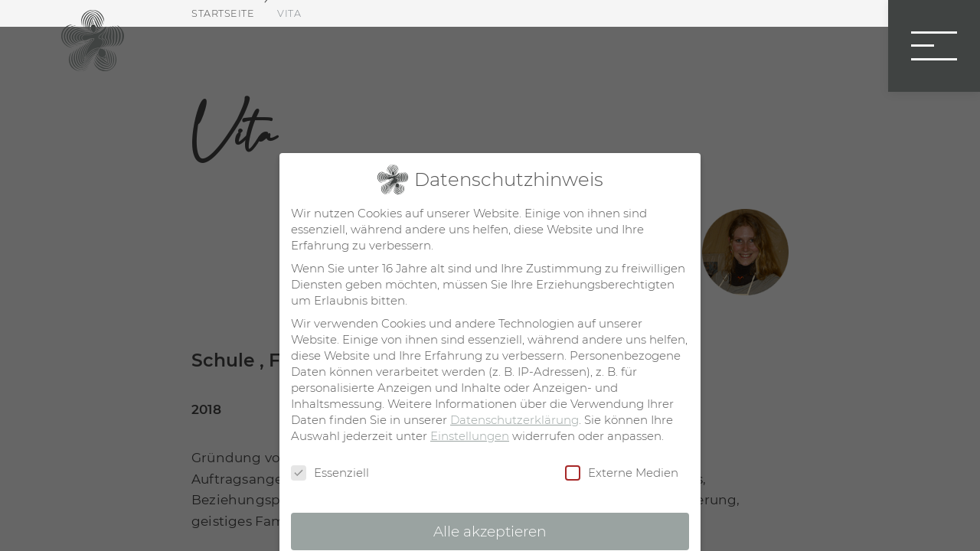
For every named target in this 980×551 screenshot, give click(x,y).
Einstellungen (470, 436)
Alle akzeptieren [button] (490, 531)
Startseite (223, 13)
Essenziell (330, 473)
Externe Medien (622, 473)
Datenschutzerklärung (514, 420)
